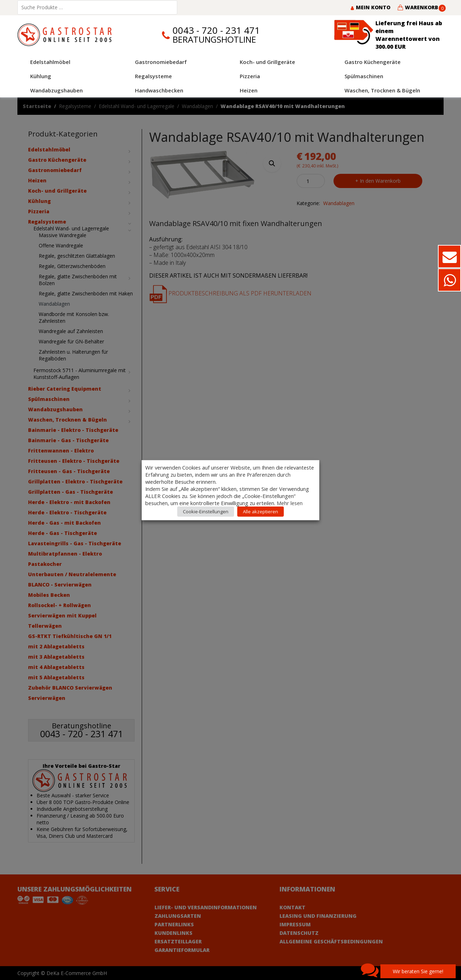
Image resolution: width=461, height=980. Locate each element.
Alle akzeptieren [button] (261, 511)
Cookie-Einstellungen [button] (206, 511)
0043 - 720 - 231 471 (216, 30)
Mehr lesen (290, 503)
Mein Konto (370, 7)
